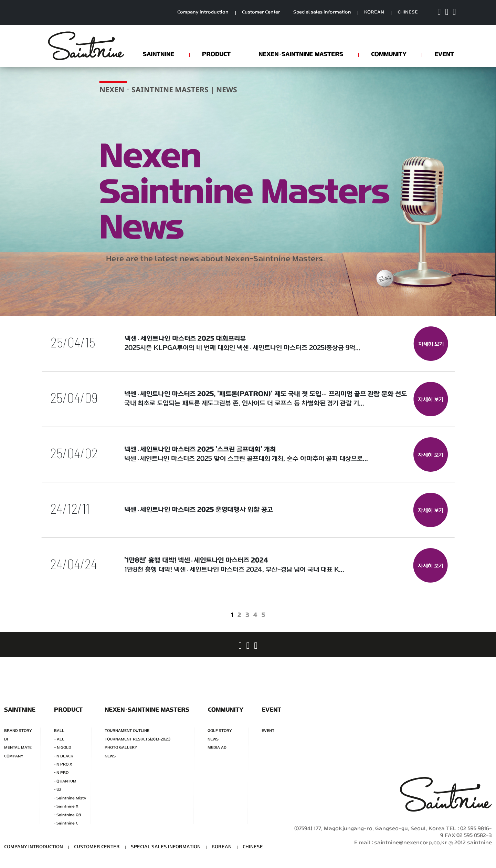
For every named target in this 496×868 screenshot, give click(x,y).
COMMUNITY (388, 54)
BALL (59, 731)
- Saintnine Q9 (67, 815)
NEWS (110, 756)
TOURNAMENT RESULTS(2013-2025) (138, 739)
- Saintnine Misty (70, 798)
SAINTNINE (158, 54)
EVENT (444, 54)
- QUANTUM (65, 781)
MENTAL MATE (18, 748)
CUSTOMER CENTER (97, 847)
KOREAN (374, 12)
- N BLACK (64, 756)
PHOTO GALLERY (121, 748)
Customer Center (261, 12)
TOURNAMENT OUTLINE (127, 731)
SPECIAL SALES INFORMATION (166, 847)
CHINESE (408, 12)
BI (6, 739)
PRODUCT (216, 54)
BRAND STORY (18, 731)
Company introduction (203, 12)
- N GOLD (63, 748)
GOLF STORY (220, 731)
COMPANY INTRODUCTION (34, 847)
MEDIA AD (217, 748)
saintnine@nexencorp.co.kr (411, 843)
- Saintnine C (66, 823)
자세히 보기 (431, 344)
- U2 (57, 790)
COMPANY (14, 756)
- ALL (59, 739)
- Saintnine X (66, 807)
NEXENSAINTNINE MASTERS (300, 54)
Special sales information (322, 12)
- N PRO (61, 773)
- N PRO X (63, 764)
